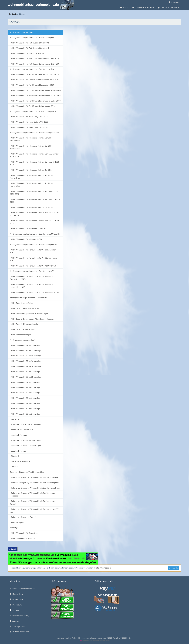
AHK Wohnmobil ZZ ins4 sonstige (25, 387)
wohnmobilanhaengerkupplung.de (42, 4)
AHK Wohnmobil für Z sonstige (24, 533)
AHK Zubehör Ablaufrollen (22, 303)
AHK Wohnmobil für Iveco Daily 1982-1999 (29, 117)
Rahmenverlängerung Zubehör (23, 517)
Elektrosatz (14, 419)
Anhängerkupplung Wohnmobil (23, 32)
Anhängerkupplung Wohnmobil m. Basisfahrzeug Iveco (33, 111)
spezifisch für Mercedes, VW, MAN (25, 440)
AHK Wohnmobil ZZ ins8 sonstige (25, 409)
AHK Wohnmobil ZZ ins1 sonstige (25, 345)
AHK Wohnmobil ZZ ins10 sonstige (25, 350)
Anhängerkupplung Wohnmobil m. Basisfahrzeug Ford (32, 69)
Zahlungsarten (17, 626)
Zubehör (14, 467)
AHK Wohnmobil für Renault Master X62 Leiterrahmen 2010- (34, 259)
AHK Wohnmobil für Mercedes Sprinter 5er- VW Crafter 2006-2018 (34, 214)
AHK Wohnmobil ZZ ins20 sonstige (25, 377)
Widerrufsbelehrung (19, 616)
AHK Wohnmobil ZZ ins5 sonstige (25, 393)
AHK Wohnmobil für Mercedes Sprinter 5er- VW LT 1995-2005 (35, 222)
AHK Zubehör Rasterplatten (22, 329)
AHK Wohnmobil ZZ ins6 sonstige (25, 398)
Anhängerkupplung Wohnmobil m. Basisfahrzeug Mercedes (35, 132)
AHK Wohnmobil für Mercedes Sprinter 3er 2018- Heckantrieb (31, 147)
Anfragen (15, 621)
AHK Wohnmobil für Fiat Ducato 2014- (27, 53)
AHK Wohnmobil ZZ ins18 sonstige (25, 366)
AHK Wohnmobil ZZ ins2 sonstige (25, 372)
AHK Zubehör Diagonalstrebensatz (25, 308)
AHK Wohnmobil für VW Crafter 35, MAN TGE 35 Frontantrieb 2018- (32, 278)
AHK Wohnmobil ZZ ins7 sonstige (25, 403)
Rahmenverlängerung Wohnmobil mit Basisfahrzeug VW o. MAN (35, 510)
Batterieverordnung (19, 632)
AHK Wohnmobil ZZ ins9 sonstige (25, 414)
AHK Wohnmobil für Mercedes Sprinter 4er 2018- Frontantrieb (31, 177)
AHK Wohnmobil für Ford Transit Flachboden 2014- (32, 85)
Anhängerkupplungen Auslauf (22, 340)
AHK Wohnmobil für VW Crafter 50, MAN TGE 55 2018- (34, 292)
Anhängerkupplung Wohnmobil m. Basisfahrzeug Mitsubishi (35, 234)
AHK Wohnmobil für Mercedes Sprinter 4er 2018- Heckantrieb (31, 184)
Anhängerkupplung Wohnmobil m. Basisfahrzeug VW (32, 271)
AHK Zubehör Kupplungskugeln (24, 324)
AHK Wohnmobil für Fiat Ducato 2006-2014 (29, 48)
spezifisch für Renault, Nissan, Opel (25, 445)
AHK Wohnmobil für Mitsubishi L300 (26, 239)
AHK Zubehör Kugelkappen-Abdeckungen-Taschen (32, 319)
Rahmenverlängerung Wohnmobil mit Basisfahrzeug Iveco (35, 488)
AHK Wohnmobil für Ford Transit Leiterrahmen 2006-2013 (35, 101)
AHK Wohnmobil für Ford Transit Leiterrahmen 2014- (33, 106)
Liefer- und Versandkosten (22, 589)
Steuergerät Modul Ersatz (21, 461)
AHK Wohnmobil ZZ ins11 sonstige (25, 356)
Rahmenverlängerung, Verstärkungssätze (27, 472)
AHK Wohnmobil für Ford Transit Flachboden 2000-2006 (34, 74)
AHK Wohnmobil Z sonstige (22, 538)
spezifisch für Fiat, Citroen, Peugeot (25, 424)
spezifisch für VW (18, 451)
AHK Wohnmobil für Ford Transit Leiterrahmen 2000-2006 (35, 95)
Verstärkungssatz (18, 522)
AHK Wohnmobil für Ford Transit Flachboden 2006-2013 (34, 80)
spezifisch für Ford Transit (21, 430)
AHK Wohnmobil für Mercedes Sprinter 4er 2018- (31, 170)
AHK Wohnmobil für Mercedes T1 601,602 (29, 228)
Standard (14, 456)
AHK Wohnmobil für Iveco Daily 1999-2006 (29, 122)
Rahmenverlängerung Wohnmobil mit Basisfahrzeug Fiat (34, 477)
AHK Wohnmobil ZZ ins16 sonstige (25, 361)
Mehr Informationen (103, 568)
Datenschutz (16, 594)
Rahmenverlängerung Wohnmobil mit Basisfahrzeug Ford (34, 482)
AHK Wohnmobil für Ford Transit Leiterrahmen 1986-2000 (35, 90)
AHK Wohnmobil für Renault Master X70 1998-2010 (33, 266)
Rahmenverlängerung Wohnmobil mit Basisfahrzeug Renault (32, 502)
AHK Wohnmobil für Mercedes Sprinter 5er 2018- (31, 207)
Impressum (16, 605)
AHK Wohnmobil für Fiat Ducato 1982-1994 (29, 43)
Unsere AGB (16, 599)
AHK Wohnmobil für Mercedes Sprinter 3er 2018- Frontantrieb (31, 139)
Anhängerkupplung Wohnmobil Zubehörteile (28, 298)
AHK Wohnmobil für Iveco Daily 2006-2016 (29, 127)
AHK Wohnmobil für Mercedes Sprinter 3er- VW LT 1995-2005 (35, 163)
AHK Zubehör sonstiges (20, 335)
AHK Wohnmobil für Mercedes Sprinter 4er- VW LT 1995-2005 (35, 201)
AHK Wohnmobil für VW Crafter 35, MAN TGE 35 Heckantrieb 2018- (32, 286)
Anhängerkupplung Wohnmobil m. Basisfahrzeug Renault (34, 244)
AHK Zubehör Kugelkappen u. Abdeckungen (29, 314)
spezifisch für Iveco (18, 435)
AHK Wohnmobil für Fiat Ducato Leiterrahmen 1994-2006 (35, 64)
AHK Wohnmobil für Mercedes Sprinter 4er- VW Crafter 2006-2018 (34, 193)
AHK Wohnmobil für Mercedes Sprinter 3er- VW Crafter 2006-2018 (34, 155)
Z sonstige (14, 528)
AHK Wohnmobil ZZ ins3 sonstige (25, 382)
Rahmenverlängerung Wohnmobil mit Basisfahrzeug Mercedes (32, 494)
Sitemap (14, 610)
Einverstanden (174, 568)
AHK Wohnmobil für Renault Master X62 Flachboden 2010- (33, 251)
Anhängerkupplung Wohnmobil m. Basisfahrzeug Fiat (32, 37)
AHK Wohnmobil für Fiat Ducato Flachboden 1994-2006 (34, 58)
